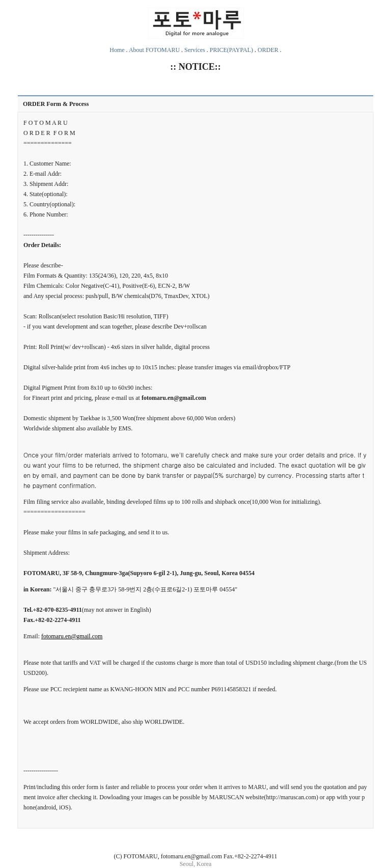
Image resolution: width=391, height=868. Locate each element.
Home (117, 50)
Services (195, 50)
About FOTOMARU (154, 50)
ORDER (268, 50)
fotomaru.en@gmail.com (72, 636)
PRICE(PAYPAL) (231, 50)
